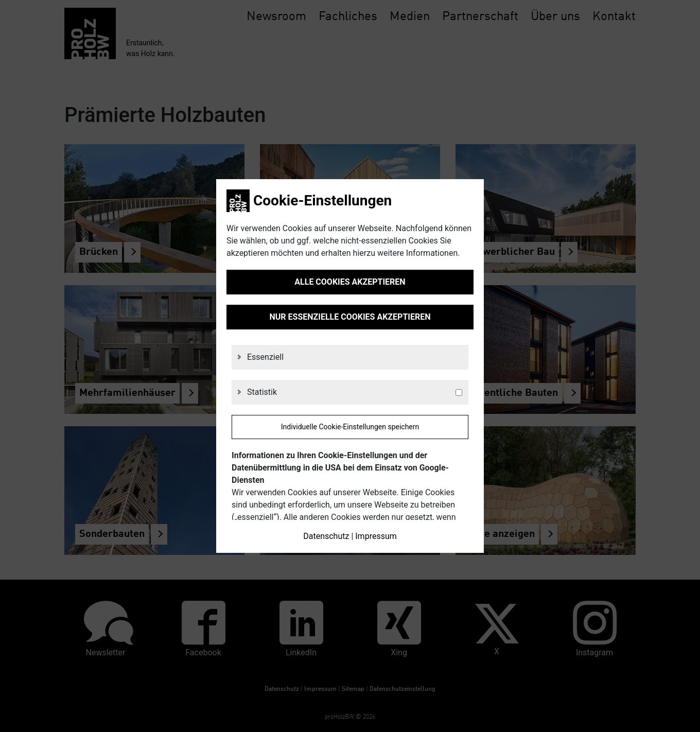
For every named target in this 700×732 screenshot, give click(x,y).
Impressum (376, 536)
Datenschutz (326, 536)
